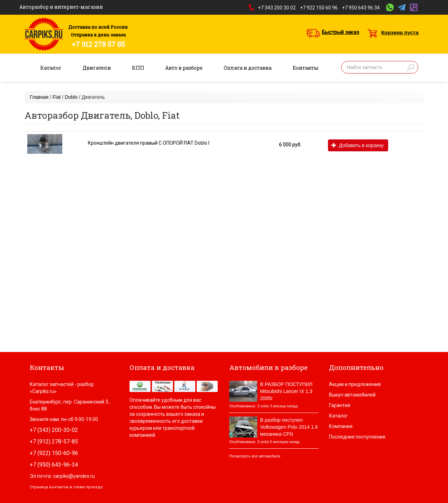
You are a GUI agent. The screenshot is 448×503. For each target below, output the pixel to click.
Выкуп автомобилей (352, 395)
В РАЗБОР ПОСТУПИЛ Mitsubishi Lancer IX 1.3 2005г (286, 391)
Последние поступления (357, 437)
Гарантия (340, 405)
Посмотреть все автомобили (255, 456)
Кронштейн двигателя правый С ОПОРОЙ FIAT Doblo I (149, 143)
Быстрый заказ (341, 32)
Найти (411, 67)
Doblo (71, 97)
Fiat (57, 97)
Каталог (51, 68)
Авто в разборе (184, 68)
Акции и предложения (355, 384)
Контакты (306, 68)
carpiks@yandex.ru (74, 476)
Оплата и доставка (248, 68)
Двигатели (97, 68)
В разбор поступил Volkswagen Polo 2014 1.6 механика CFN (289, 427)
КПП (138, 68)
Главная (39, 97)
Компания (341, 426)
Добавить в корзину (358, 145)
